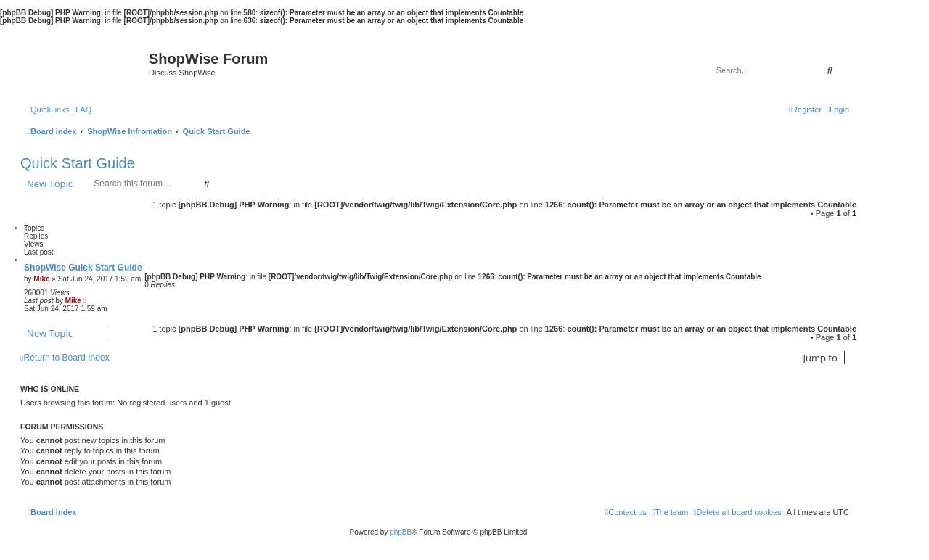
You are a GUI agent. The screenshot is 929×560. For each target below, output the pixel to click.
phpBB (401, 532)
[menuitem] (82, 110)
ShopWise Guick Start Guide (83, 268)
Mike (41, 279)
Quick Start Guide (78, 163)
